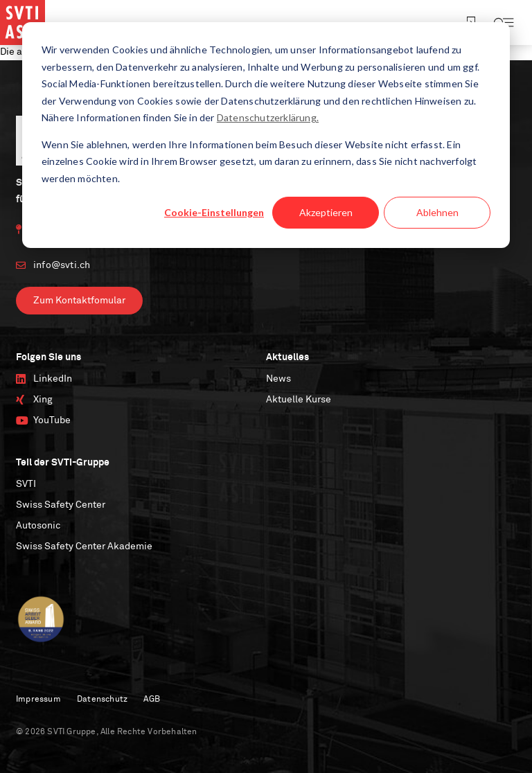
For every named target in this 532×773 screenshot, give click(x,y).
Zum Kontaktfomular (79, 301)
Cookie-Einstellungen (214, 212)
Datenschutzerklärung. (268, 117)
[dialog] (266, 135)
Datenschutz (102, 700)
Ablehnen (437, 212)
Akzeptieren (326, 212)
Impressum (38, 700)
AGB (152, 700)
